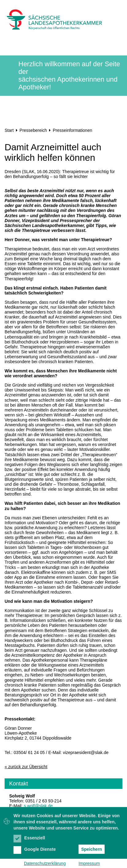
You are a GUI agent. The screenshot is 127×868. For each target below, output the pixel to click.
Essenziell (29, 838)
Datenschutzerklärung (45, 863)
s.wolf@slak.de (38, 806)
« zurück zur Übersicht (26, 767)
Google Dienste (35, 849)
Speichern (92, 849)
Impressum (89, 863)
